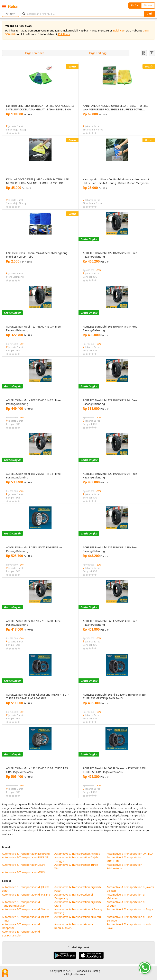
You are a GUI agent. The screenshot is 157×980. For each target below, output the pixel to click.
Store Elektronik (15, 277)
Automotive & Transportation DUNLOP (25, 857)
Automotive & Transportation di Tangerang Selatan (21, 904)
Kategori (11, 14)
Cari (149, 13)
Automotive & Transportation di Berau (78, 917)
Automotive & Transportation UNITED (130, 854)
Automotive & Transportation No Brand (26, 854)
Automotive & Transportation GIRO (24, 872)
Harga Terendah (34, 53)
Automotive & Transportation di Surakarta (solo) (21, 933)
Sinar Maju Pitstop (16, 130)
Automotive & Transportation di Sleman (26, 909)
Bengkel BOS (90, 277)
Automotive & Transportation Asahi (24, 865)
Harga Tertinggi (98, 53)
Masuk (148, 5)
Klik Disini (64, 34)
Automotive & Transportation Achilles (77, 854)
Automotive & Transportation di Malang (26, 895)
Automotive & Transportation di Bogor (130, 909)
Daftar (135, 5)
